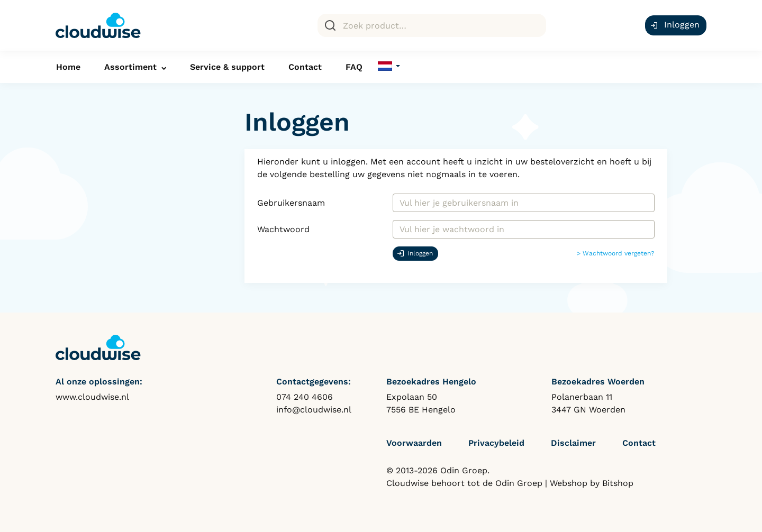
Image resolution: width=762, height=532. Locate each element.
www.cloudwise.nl (92, 397)
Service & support (227, 67)
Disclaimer (573, 443)
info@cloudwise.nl (314, 410)
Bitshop (618, 483)
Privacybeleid (496, 443)
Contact (305, 67)
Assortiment (130, 67)
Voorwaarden (414, 443)
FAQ (354, 67)
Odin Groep (519, 483)
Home (68, 67)
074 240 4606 (305, 397)
